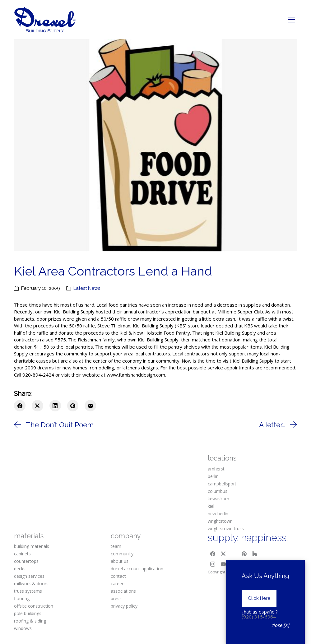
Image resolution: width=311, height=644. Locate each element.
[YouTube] (223, 564)
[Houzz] (255, 554)
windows (23, 628)
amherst (216, 469)
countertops (26, 561)
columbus (218, 491)
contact (118, 576)
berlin (213, 476)
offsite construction (34, 606)
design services (29, 576)
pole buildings (28, 613)
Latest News (87, 288)
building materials (32, 546)
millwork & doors (31, 584)
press (116, 598)
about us (120, 561)
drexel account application (137, 569)
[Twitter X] (37, 406)
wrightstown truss (226, 528)
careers (118, 584)
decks (20, 569)
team (116, 546)
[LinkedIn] (55, 406)
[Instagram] (213, 564)
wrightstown (220, 521)
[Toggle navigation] (292, 20)
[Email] (90, 406)
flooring (22, 598)
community (122, 554)
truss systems (28, 591)
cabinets (22, 554)
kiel (211, 506)
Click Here (259, 598)
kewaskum (218, 499)
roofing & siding (30, 621)
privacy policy (124, 606)
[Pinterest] (73, 406)
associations (123, 591)
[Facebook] (20, 406)
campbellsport (222, 484)
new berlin (218, 514)
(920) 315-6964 (259, 617)
